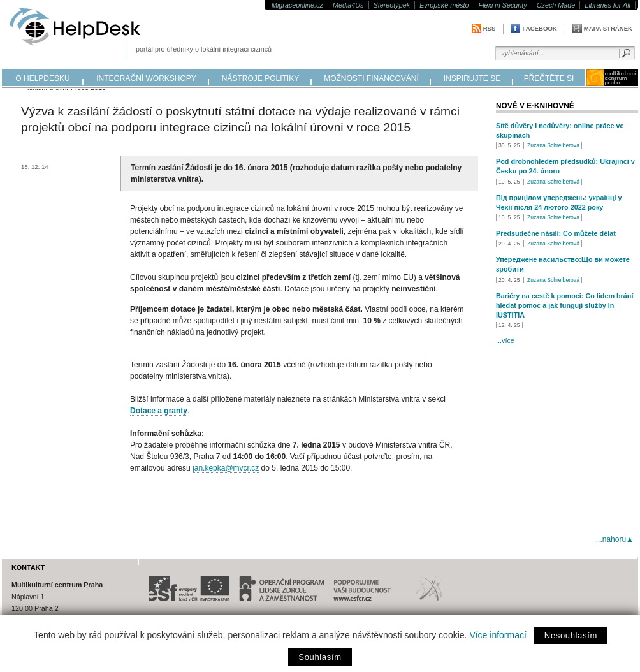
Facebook (539, 28)
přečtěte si (549, 78)
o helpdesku (42, 78)
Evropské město (444, 5)
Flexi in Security (503, 5)
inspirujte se (472, 78)
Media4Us (348, 5)
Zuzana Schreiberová (553, 145)
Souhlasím (320, 657)
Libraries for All (607, 5)
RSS (490, 28)
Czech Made (556, 5)
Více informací (498, 635)
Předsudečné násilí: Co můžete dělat (556, 233)
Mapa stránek (608, 28)
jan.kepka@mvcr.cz (226, 468)
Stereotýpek (392, 5)
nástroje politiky (260, 78)
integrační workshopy (146, 78)
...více (505, 340)
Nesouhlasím (571, 635)
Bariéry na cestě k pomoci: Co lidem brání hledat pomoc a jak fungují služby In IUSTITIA (564, 305)
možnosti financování (371, 78)
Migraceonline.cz (297, 5)
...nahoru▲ (615, 539)
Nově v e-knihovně (535, 106)
